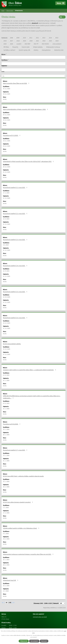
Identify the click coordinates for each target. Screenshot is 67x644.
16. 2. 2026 (6, 487)
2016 (5, 41)
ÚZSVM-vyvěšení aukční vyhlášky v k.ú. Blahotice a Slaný (21, 528)
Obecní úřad (10, 11)
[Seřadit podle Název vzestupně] (6, 54)
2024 (57, 41)
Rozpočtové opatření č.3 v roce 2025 (15, 240)
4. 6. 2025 (6, 245)
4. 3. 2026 (6, 591)
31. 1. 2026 (6, 461)
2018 (18, 41)
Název (3, 54)
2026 (12, 44)
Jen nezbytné (34, 641)
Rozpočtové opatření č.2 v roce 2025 (15, 214)
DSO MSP (27, 44)
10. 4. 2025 (6, 219)
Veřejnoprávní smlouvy (53, 47)
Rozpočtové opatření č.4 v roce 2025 (15, 266)
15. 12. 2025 (7, 349)
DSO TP (36, 44)
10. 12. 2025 (7, 323)
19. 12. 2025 (7, 94)
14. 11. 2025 (7, 141)
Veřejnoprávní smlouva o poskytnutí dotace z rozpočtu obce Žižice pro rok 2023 (28, 554)
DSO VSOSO (45, 44)
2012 (37, 38)
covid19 (19, 44)
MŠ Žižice (6, 47)
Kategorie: (4, 38)
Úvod (3, 11)
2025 (5, 44)
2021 (37, 41)
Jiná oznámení (57, 44)
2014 (50, 38)
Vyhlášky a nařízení (9, 50)
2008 (11, 38)
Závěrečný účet (59, 50)
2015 (57, 38)
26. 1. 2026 (6, 435)
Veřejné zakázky (38, 47)
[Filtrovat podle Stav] (33, 76)
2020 (31, 41)
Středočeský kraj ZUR (11, 580)
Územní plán (26, 47)
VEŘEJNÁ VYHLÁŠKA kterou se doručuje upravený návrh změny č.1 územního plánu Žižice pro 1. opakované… (32, 397)
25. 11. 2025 (7, 89)
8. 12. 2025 (6, 375)
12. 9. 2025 (6, 271)
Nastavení (44, 641)
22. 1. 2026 (6, 380)
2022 (44, 41)
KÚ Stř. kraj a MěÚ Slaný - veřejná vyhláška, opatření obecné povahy (23, 476)
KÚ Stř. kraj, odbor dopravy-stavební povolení (18, 502)
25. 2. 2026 (6, 586)
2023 (50, 41)
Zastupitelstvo (46, 50)
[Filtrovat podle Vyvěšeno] (33, 64)
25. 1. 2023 (6, 560)
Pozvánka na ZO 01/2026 (12, 424)
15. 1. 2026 (6, 455)
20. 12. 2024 (7, 167)
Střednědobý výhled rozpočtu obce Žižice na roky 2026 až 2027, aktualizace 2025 (29, 161)
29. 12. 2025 (7, 146)
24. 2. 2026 (6, 539)
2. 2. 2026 (6, 507)
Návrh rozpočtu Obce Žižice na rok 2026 (16, 83)
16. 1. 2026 (6, 429)
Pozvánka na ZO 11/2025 (12, 135)
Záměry (36, 50)
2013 (44, 38)
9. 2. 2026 (6, 534)
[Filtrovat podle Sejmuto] (33, 70)
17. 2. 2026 (6, 513)
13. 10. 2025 (7, 297)
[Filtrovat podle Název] (33, 57)
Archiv (5, 99)
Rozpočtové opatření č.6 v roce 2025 (15, 318)
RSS (62, 17)
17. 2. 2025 (6, 193)
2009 (18, 38)
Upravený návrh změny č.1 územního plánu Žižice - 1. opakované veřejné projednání (30, 370)
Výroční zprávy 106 (24, 50)
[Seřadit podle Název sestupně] (6, 54)
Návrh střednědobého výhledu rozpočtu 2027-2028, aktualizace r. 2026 (26, 109)
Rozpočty (15, 47)
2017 (12, 41)
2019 (25, 41)
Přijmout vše (24, 641)
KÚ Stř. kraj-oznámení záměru (12, 344)
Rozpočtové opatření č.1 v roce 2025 (15, 187)
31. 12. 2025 (7, 172)
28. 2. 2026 (6, 565)
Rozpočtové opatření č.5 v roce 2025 (15, 292)
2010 (24, 38)
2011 (31, 38)
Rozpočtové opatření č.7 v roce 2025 (15, 450)
